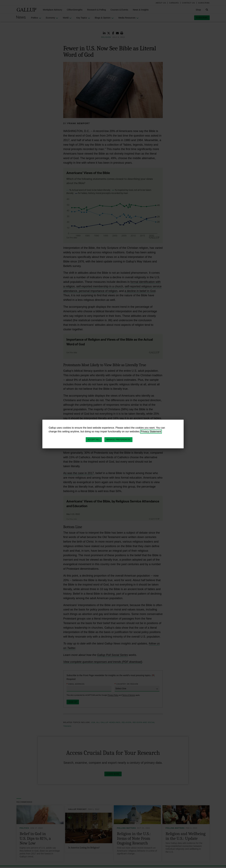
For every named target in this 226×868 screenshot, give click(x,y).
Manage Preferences (118, 440)
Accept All (94, 440)
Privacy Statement (151, 431)
